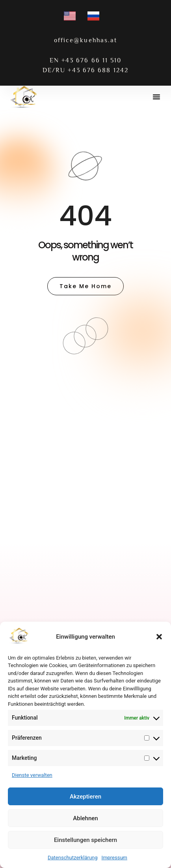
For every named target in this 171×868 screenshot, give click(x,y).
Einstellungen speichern (85, 840)
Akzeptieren (85, 797)
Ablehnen (85, 818)
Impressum (114, 858)
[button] (159, 637)
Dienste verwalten (32, 775)
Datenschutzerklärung (73, 858)
